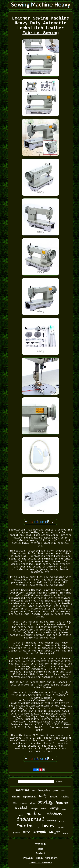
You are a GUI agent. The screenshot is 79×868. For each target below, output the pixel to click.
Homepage (41, 844)
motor (44, 808)
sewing (45, 802)
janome (17, 833)
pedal (56, 791)
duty (43, 795)
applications (29, 797)
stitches (65, 796)
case (34, 791)
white (32, 803)
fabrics (25, 826)
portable (61, 827)
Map (41, 849)
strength (40, 832)
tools (63, 791)
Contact (41, 853)
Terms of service (41, 863)
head (21, 815)
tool (38, 827)
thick (26, 832)
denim (16, 796)
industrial (30, 820)
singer (55, 831)
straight (34, 809)
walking (51, 821)
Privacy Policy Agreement (40, 858)
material (22, 790)
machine (34, 813)
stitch (22, 808)
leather (62, 802)
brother (23, 804)
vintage (55, 808)
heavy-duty (44, 790)
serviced (61, 821)
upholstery (54, 814)
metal (64, 809)
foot (15, 803)
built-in (66, 833)
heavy (48, 826)
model (54, 796)
